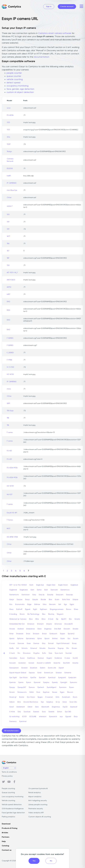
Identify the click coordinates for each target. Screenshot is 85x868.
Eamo (39, 590)
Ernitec (55, 639)
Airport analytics (35, 797)
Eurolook (27, 712)
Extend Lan (49, 673)
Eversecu (13, 721)
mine (9, 389)
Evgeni (49, 658)
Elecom (70, 692)
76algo (9, 152)
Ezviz (38, 692)
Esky (44, 643)
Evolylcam (66, 697)
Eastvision (26, 595)
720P (9, 144)
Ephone (20, 639)
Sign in (49, 7)
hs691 (9, 176)
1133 (8, 123)
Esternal (34, 648)
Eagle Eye (40, 585)
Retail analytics (35, 793)
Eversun (41, 658)
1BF (8, 258)
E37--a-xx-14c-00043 (18, 585)
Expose (32, 673)
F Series (10, 520)
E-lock (51, 619)
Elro (70, 619)
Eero (37, 707)
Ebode (43, 600)
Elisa (31, 619)
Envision (36, 634)
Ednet (30, 707)
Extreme (68, 673)
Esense (36, 643)
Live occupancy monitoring (13, 797)
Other (9, 198)
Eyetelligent (52, 687)
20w (8, 137)
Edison (12, 702)
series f (10, 206)
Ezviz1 (12, 707)
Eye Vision (24, 678)
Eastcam (54, 590)
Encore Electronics (31, 702)
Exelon (43, 668)
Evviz (44, 712)
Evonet (31, 663)
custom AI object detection (20, 92)
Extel (39, 673)
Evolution (22, 663)
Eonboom (53, 634)
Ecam (57, 600)
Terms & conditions (9, 772)
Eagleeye (74, 585)
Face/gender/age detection (13, 813)
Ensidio (76, 629)
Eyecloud (52, 678)
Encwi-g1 (13, 697)
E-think (12, 712)
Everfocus (31, 658)
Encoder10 (69, 624)
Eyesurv (32, 687)
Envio (28, 634)
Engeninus (56, 707)
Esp (42, 702)
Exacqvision (14, 668)
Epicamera (30, 639)
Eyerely (55, 682)
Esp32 (65, 707)
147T (8, 236)
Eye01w (33, 678)
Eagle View (51, 585)
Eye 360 (68, 712)
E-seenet (49, 697)
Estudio (43, 648)
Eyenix (21, 682)
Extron (60, 712)
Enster (22, 697)
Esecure (21, 643)
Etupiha (36, 653)
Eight (35, 609)
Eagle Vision (63, 585)
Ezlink (32, 692)
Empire (49, 624)
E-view (67, 658)
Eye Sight (13, 678)
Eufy (19, 712)
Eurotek (69, 653)
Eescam (52, 604)
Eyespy (12, 687)
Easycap (69, 595)
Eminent (40, 624)
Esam (63, 639)
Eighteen (44, 609)
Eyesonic (74, 682)
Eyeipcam (72, 678)
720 (8, 265)
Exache (75, 663)
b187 (9, 294)
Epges (40, 697)
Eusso (22, 658)
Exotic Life (52, 668)
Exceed (24, 668)
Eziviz (65, 702)
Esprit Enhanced (63, 643)
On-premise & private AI (38, 789)
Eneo (40, 629)
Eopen (63, 634)
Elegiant (60, 614)
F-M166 (9, 360)
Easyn (12, 600)
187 (8, 251)
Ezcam (12, 692)
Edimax (37, 604)
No (51, 861)
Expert (61, 668)
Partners (5, 837)
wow (9, 108)
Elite (37, 619)
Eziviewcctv (22, 692)
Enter (11, 634)
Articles (5, 833)
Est (18, 648)
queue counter (14, 76)
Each (31, 585)
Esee (29, 643)
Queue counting (8, 793)
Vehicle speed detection (12, 805)
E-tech (12, 653)
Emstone (58, 624)
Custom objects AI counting (40, 817)
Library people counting (38, 805)
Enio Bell (58, 629)
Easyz (27, 600)
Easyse (20, 600)
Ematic (77, 619)
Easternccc (65, 590)
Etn (19, 653)
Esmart (51, 643)
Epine (40, 639)
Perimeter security (36, 809)
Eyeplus (46, 682)
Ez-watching (14, 717)
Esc (69, 639)
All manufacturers (11, 731)
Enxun (44, 634)
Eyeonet (37, 682)
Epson (47, 639)
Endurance (31, 629)
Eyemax (13, 682)
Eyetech (41, 687)
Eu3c (44, 653)
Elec (44, 614)
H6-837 (10, 495)
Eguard (68, 717)
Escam (76, 639)
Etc (68, 648)
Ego (65, 604)
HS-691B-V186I (12, 537)
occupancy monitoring (17, 86)
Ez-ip (58, 702)
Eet (60, 604)
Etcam (74, 648)
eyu (61, 717)
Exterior (59, 673)
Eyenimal (23, 721)
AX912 (9, 287)
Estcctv (25, 648)
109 (8, 222)
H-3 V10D (10, 367)
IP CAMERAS (12, 183)
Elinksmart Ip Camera (18, 619)
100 (8, 215)
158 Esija (10, 411)
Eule (50, 653)
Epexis (12, 639)
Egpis (72, 604)
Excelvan (34, 668)
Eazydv (35, 600)
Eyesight (64, 682)
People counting (8, 789)
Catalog (5, 846)
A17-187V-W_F (12, 273)
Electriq (51, 614)
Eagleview (24, 590)
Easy (34, 595)
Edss (45, 604)
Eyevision (63, 687)
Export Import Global (18, 673)
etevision (43, 717)
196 (8, 418)
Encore (12, 629)
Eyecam (42, 678)
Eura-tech (59, 653)
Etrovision (27, 653)
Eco (11, 604)
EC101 (24, 717)
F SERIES (10, 338)
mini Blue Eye (12, 190)
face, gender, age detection (20, 89)
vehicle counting (15, 79)
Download (6, 824)
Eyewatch (53, 717)
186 (8, 244)
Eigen (62, 692)
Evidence (58, 658)
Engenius (48, 629)
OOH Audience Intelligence (13, 809)
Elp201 (64, 619)
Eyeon (29, 682)
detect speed (13, 83)
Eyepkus (50, 702)
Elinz (19, 702)
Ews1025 (66, 663)
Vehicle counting (8, 801)
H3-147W (10, 374)
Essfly (12, 648)
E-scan (12, 643)
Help (4, 841)
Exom (75, 697)
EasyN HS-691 (12, 513)
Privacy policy (7, 776)
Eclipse (75, 600)
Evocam (13, 663)
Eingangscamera (57, 609)
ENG (8, 302)
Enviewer (20, 634)
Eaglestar (13, 590)
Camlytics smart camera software (55, 33)
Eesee (55, 692)
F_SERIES (10, 353)
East (46, 590)
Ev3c (58, 697)
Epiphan (46, 692)
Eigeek (28, 609)
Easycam (60, 595)
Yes (34, 861)
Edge (29, 604)
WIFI (8, 403)
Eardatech (21, 707)
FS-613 (9, 451)
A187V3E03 (11, 280)
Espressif (74, 707)
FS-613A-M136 (12, 468)
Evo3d (75, 658)
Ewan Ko (57, 663)
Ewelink (51, 712)
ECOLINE (33, 717)
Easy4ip (50, 595)
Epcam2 (71, 634)
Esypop (61, 648)
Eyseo (72, 687)
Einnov (69, 609)
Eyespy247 (22, 687)
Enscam (67, 629)
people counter (14, 73)
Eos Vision (31, 697)
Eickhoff (19, 609)
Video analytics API (36, 813)
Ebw (50, 600)
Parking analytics (8, 817)
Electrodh (45, 707)
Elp (57, 619)
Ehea (11, 609)
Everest (36, 712)
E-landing (13, 614)
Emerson (31, 624)
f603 (8, 529)
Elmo (44, 619)
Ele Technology (33, 614)
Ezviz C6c (73, 702)
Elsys (76, 717)
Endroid (21, 629)
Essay (74, 643)
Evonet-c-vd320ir (44, 663)
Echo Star (66, 600)
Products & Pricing (10, 828)
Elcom (22, 614)
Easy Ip (42, 595)
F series (10, 432)
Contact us (7, 850)
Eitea (76, 609)
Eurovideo (13, 658)
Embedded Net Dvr (17, 624)
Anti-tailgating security (38, 801)
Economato (20, 604)
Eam (32, 590)
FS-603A (10, 115)
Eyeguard (62, 678)
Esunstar (52, 648)
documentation (42, 57)
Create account (67, 7)
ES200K (10, 169)
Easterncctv (14, 595)
